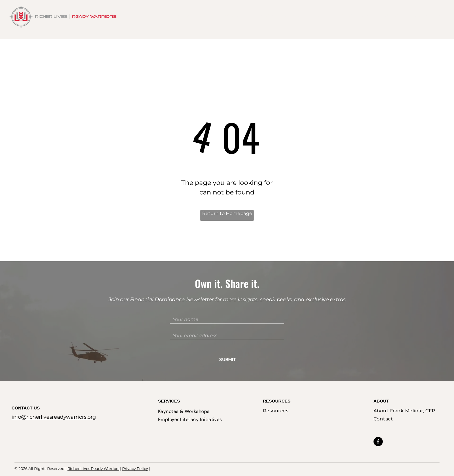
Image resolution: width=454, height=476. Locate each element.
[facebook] (378, 435)
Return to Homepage (227, 213)
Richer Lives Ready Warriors (93, 462)
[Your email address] (227, 336)
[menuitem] (207, 15)
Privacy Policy (135, 462)
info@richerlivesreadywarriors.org (54, 410)
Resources (277, 394)
